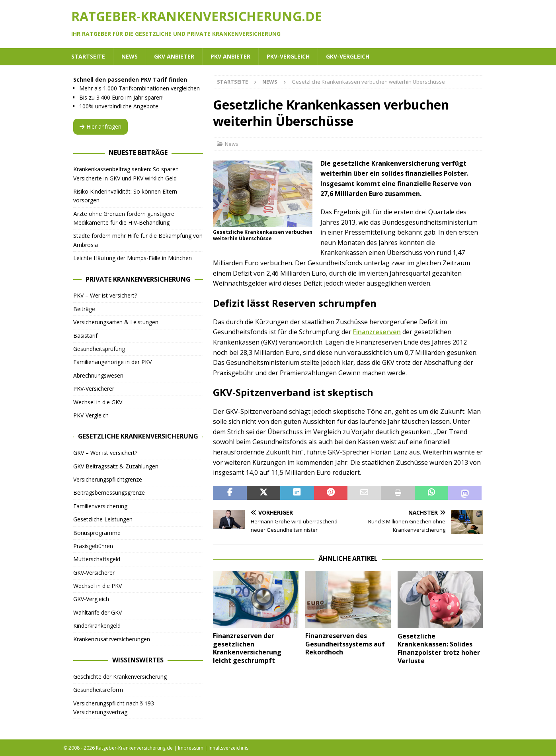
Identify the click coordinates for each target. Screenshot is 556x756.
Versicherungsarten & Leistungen (116, 322)
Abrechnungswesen (98, 375)
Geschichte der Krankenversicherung (120, 677)
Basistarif (85, 336)
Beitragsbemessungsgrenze (109, 493)
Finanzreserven (377, 332)
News (130, 56)
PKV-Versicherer (94, 389)
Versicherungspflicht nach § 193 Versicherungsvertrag (114, 708)
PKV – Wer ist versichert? (105, 295)
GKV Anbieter (174, 56)
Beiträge (84, 309)
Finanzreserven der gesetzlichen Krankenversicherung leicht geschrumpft (247, 648)
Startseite (88, 56)
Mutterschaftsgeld (97, 559)
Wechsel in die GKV (98, 402)
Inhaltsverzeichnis (228, 748)
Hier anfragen (100, 126)
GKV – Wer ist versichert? (105, 453)
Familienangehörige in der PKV (112, 362)
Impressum (191, 748)
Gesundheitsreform (98, 690)
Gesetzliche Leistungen (103, 519)
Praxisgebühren (93, 546)
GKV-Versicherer (94, 573)
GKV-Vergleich (348, 56)
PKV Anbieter (230, 56)
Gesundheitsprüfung (99, 349)
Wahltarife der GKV (98, 612)
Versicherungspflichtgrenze (108, 479)
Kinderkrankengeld (97, 626)
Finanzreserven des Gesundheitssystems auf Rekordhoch (345, 644)
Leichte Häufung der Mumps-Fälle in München (133, 258)
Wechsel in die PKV (98, 586)
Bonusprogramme (97, 533)
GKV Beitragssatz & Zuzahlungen (116, 466)
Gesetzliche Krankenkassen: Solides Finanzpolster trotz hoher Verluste (439, 648)
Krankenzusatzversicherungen (112, 639)
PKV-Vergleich (288, 56)
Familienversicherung (100, 506)
